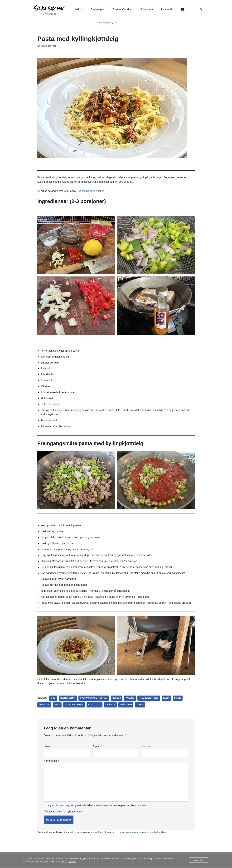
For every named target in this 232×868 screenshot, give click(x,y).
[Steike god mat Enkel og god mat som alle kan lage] (49, 9)
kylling (131, 699)
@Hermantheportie (156, 673)
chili (53, 699)
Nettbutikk (167, 9)
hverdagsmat (68, 699)
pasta (167, 699)
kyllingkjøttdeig (149, 699)
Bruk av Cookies (123, 9)
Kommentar (51, 762)
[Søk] (201, 9)
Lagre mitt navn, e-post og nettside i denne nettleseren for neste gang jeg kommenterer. (97, 807)
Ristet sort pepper (51, 405)
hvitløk (117, 699)
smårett (111, 706)
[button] (82, 10)
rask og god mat (74, 706)
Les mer (72, 861)
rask (57, 706)
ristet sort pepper (78, 562)
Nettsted (146, 748)
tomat (140, 706)
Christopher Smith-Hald (107, 411)
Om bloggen (98, 9)
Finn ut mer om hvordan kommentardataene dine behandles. (133, 834)
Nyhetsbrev (147, 9)
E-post (97, 748)
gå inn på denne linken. (92, 191)
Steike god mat (48, 46)
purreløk (44, 706)
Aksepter (199, 860)
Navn (48, 748)
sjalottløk (95, 706)
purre (178, 699)
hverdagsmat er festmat (94, 699)
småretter (126, 706)
